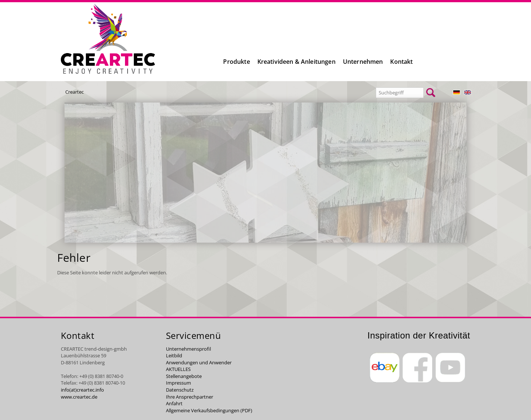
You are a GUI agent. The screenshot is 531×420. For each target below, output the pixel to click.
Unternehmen (363, 62)
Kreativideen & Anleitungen (296, 62)
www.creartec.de (79, 397)
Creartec (74, 92)
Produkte (236, 62)
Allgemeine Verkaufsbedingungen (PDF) (209, 410)
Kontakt (401, 62)
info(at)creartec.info (82, 390)
